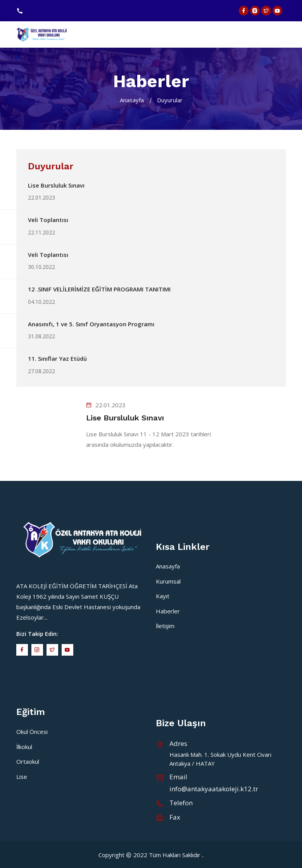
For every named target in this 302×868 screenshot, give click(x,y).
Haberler (168, 611)
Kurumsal (168, 581)
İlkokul (24, 747)
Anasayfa (132, 100)
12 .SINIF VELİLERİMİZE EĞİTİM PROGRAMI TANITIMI (99, 289)
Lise (22, 777)
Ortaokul (28, 761)
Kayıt (163, 596)
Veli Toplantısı (48, 220)
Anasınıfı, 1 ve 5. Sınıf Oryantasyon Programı (91, 324)
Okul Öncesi (32, 732)
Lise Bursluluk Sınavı (56, 185)
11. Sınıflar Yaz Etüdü (57, 358)
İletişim (165, 626)
